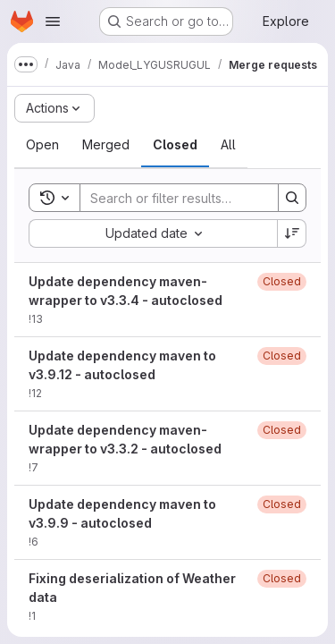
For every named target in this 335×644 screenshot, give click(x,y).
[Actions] (54, 108)
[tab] (42, 145)
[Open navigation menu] (53, 21)
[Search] (197, 198)
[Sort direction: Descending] (292, 233)
